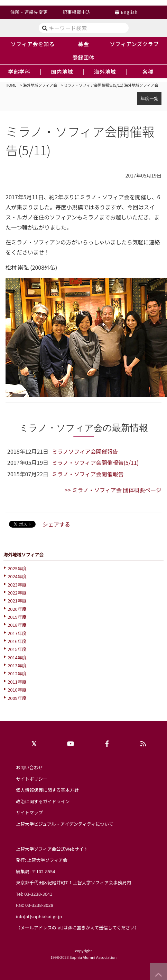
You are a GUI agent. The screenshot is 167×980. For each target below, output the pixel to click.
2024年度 (17, 576)
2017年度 (17, 633)
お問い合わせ (29, 767)
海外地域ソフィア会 (40, 85)
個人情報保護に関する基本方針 (47, 790)
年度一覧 (149, 98)
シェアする (56, 524)
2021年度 (17, 601)
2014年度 (17, 657)
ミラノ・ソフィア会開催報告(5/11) (95, 462)
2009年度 (17, 698)
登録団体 (84, 57)
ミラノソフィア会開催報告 (85, 451)
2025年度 (17, 568)
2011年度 (17, 682)
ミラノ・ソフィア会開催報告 (88, 474)
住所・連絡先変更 (29, 12)
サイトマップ (29, 812)
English (129, 12)
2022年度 (17, 593)
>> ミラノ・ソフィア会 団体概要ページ (113, 490)
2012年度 (17, 673)
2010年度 (17, 690)
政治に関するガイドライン (43, 801)
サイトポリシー (32, 779)
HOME (11, 85)
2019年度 (17, 617)
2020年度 (17, 609)
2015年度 (17, 649)
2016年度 (17, 641)
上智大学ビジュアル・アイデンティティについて (65, 824)
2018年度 (17, 625)
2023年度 (17, 585)
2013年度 (17, 665)
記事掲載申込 (77, 12)
